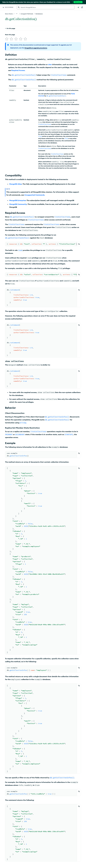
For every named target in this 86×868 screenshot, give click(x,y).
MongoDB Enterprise (17, 200)
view (50, 64)
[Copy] (79, 244)
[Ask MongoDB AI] (78, 7)
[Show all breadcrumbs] (17, 14)
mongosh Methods (27, 14)
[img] (7, 39)
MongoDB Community (18, 204)
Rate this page (10, 35)
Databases (39, 14)
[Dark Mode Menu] (82, 7)
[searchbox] (46, 7)
